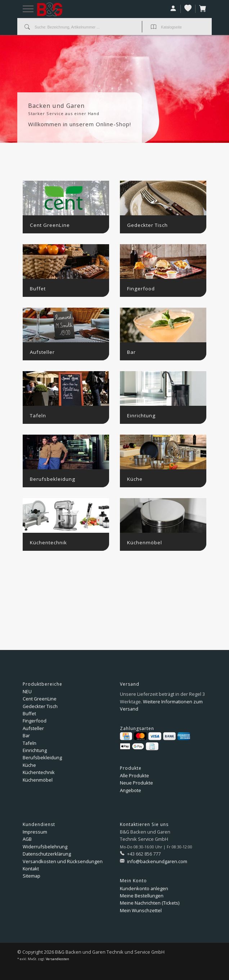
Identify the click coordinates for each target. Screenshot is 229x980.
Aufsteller (33, 728)
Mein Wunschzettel (141, 910)
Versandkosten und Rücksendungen (63, 861)
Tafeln (30, 743)
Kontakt (31, 869)
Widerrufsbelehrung (45, 847)
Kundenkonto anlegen (144, 888)
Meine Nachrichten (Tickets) (150, 903)
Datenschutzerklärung (47, 854)
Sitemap (32, 876)
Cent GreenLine (40, 699)
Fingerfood (35, 721)
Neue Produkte (136, 783)
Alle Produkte (134, 775)
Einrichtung (35, 750)
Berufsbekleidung (42, 757)
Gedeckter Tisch (40, 706)
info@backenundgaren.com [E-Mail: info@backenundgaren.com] (157, 861)
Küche (29, 765)
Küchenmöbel (38, 780)
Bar (26, 735)
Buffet (29, 713)
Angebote (131, 790)
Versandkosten (57, 959)
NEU (27, 691)
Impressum (35, 832)
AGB (27, 839)
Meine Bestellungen (142, 896)
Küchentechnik (39, 772)
